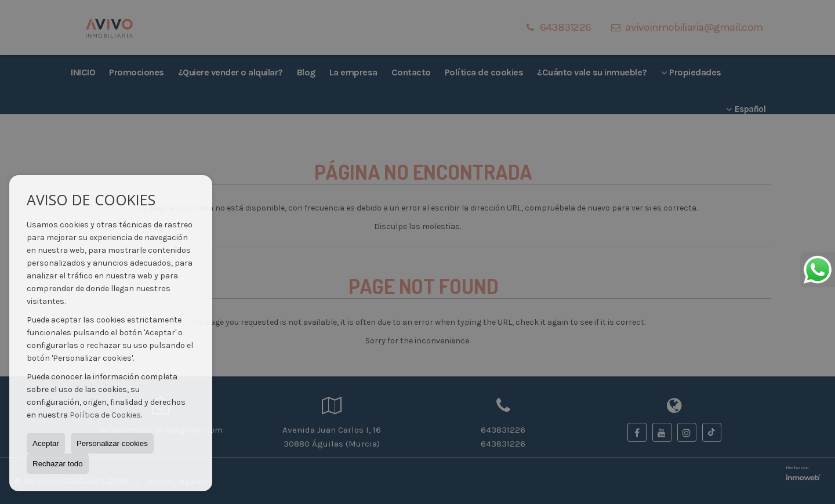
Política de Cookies (105, 415)
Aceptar (46, 443)
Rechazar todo (58, 464)
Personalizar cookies (112, 443)
